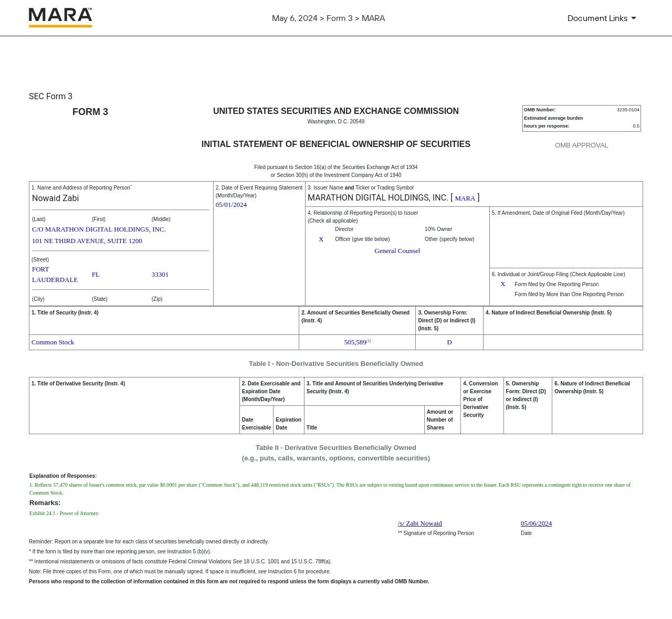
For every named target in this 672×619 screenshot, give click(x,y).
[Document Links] (604, 18)
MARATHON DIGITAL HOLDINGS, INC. (378, 198)
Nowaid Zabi (55, 198)
